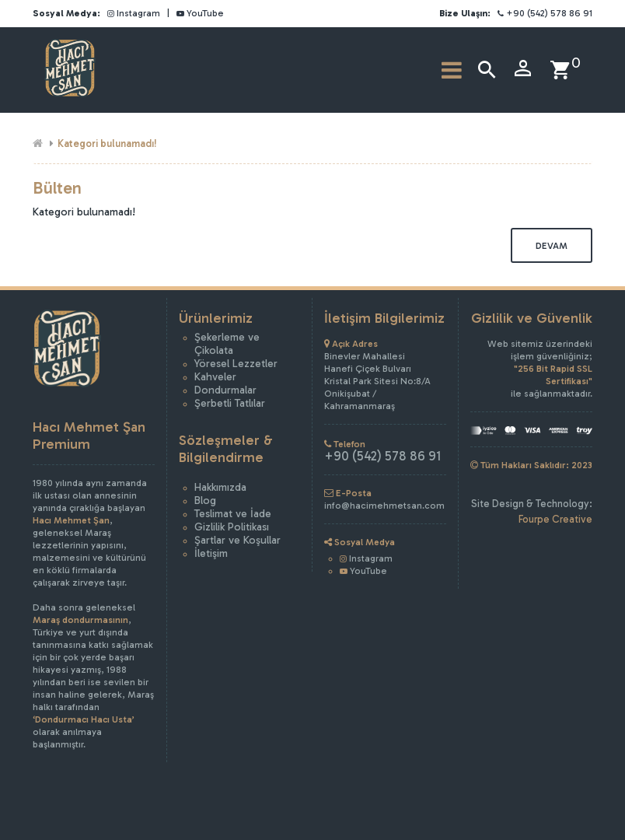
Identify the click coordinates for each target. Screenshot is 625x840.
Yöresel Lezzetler (236, 364)
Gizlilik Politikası (232, 527)
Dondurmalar (225, 390)
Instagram (134, 13)
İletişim (211, 553)
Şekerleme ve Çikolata (227, 344)
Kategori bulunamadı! (107, 143)
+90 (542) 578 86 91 (545, 13)
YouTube (200, 13)
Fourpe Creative (555, 519)
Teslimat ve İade (233, 514)
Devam (552, 246)
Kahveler (215, 377)
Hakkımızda (220, 487)
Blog (205, 500)
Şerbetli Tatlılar (230, 403)
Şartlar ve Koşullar (237, 540)
